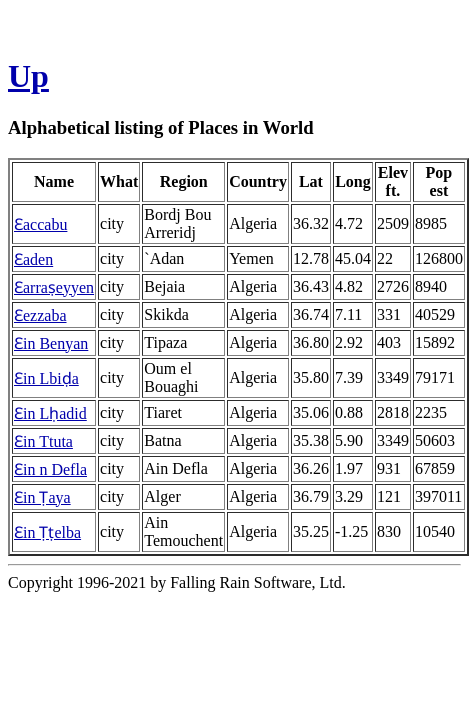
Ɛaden (33, 259)
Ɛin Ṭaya (42, 497)
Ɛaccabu (40, 224)
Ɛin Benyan (51, 343)
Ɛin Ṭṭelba (47, 532)
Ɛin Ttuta (43, 441)
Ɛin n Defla (50, 469)
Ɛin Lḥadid (50, 413)
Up (28, 76)
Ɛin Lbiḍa (46, 378)
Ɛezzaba (40, 315)
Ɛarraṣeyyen (54, 287)
